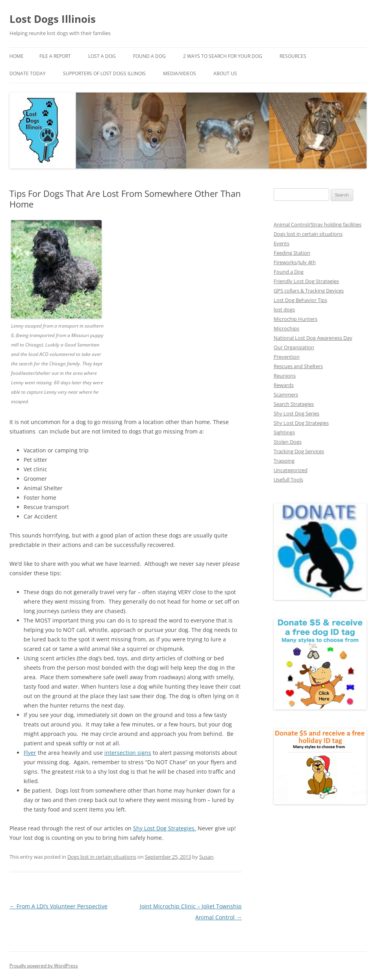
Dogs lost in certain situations (102, 857)
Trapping (284, 461)
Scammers (286, 395)
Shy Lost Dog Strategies (164, 828)
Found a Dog (289, 272)
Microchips (286, 328)
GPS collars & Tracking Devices (309, 291)
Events (282, 243)
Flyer (30, 753)
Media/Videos (180, 73)
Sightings (284, 432)
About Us (225, 73)
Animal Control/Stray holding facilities (318, 224)
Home (17, 56)
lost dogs (284, 309)
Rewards (284, 385)
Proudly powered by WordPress (44, 966)
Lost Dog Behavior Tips (300, 300)
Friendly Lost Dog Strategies (306, 281)
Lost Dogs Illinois (53, 19)
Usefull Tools (288, 480)
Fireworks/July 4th (295, 262)
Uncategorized (291, 470)
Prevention (287, 357)
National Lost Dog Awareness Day (313, 338)
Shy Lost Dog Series (296, 413)
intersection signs (128, 753)
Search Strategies (294, 404)
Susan (206, 857)
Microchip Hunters (295, 319)
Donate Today (28, 73)
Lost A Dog (102, 56)
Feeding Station (292, 253)
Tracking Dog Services (299, 451)
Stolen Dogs (288, 442)
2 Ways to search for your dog (223, 56)
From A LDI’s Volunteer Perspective (58, 906)
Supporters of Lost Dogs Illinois (104, 73)
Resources (293, 56)
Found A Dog (149, 56)
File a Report (55, 56)
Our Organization (294, 347)
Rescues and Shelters (298, 366)
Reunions (285, 376)
